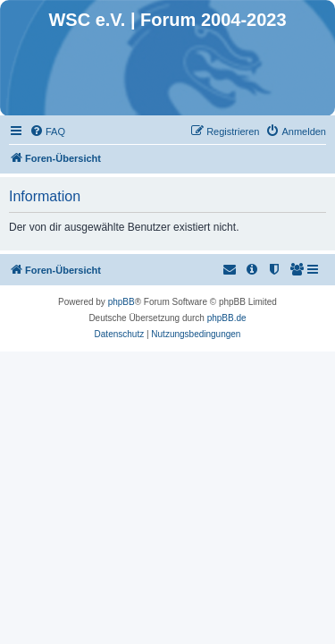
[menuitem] (47, 131)
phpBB (121, 302)
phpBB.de (227, 318)
